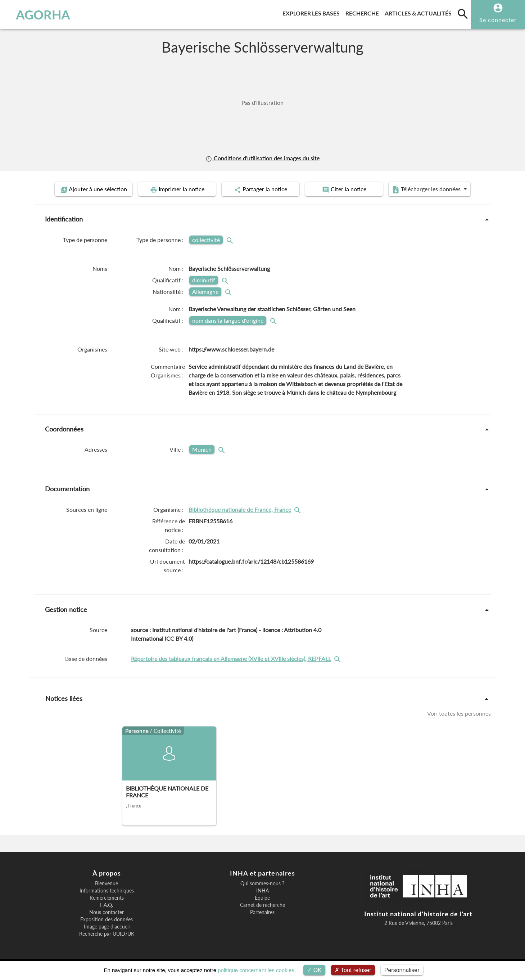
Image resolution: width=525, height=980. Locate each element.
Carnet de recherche (262, 905)
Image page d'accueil (107, 927)
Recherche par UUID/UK (107, 934)
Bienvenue (107, 883)
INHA (262, 891)
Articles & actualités (420, 12)
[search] (463, 14)
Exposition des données (107, 919)
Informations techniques (107, 891)
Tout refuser (353, 970)
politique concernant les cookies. (257, 970)
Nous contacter (107, 912)
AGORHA (43, 14)
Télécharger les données (427, 189)
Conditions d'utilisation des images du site (262, 158)
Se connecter (498, 20)
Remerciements (107, 898)
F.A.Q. (107, 905)
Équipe (262, 898)
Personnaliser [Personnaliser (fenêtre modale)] (402, 970)
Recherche (364, 12)
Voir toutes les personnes (459, 713)
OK (314, 970)
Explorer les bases (313, 12)
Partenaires (262, 912)
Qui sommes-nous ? (262, 883)
